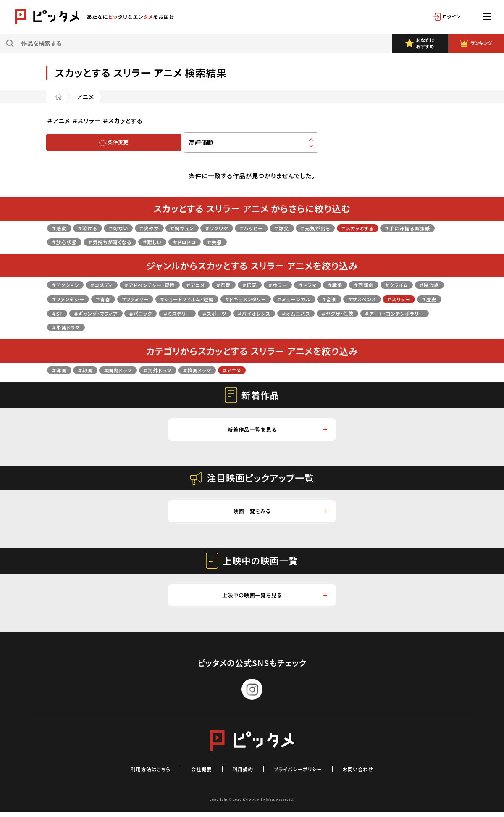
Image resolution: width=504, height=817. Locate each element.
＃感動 (61, 228)
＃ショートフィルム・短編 (291, 299)
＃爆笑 (324, 228)
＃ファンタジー (150, 299)
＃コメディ (112, 284)
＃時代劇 (105, 299)
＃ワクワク (247, 228)
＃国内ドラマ (130, 370)
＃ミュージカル (420, 299)
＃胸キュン (206, 228)
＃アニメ (224, 284)
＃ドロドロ (279, 241)
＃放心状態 (136, 241)
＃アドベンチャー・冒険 (170, 284)
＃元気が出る (364, 228)
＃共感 (315, 241)
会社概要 (194, 774)
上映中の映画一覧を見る (273, 600)
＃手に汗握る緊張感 (80, 241)
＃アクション (69, 284)
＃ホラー (321, 284)
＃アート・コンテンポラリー (241, 327)
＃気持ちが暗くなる (191, 241)
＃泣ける (95, 228)
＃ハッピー (288, 228)
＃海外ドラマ (177, 370)
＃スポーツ (395, 313)
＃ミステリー (350, 313)
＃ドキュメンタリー (362, 299)
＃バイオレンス (72, 327)
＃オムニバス (123, 327)
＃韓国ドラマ (224, 370)
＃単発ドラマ (307, 327)
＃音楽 (61, 313)
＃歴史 (180, 313)
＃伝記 (288, 284)
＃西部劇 (422, 284)
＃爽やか (167, 228)
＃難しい (241, 241)
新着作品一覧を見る (276, 430)
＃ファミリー (229, 299)
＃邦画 (92, 370)
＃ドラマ (356, 284)
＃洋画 (61, 370)
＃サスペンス (100, 313)
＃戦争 (388, 284)
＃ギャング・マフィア (253, 313)
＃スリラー (144, 313)
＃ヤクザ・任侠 (172, 327)
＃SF (207, 313)
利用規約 (241, 774)
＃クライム (66, 299)
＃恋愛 (257, 284)
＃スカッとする (414, 228)
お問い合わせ (374, 774)
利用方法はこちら (136, 774)
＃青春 (192, 299)
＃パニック (307, 313)
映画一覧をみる (280, 514)
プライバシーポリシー (304, 774)
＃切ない (131, 228)
